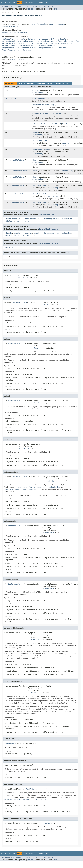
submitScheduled (39, 185)
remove (19, 221)
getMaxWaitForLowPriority (43, 105)
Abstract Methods (45, 83)
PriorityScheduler (71, 41)
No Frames (36, 6)
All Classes (48, 6)
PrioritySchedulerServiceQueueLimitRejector (22, 43)
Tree (25, 2)
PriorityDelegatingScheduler (48, 41)
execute (35, 90)
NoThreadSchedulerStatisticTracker (18, 41)
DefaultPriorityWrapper (38, 39)
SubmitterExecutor (57, 24)
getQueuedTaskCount (40, 113)
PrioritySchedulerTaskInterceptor (17, 46)
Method (30, 9)
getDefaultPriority (40, 99)
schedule (35, 132)
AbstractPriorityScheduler (14, 39)
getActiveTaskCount (13, 219)
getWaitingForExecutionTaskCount (46, 124)
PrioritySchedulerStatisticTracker (60, 43)
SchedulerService (39, 24)
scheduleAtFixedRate (41, 141)
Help (46, 2)
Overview (4, 2)
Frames (28, 6)
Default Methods (64, 83)
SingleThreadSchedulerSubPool (53, 48)
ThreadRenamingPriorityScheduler (17, 50)
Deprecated (33, 2)
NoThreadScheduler (59, 39)
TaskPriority (37, 92)
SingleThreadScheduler (45, 46)
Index (41, 2)
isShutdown (9, 221)
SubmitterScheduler (11, 26)
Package (12, 2)
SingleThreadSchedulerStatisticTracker (20, 48)
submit (34, 160)
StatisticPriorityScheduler (15, 33)
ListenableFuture (16, 160)
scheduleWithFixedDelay (42, 149)
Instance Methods (26, 83)
